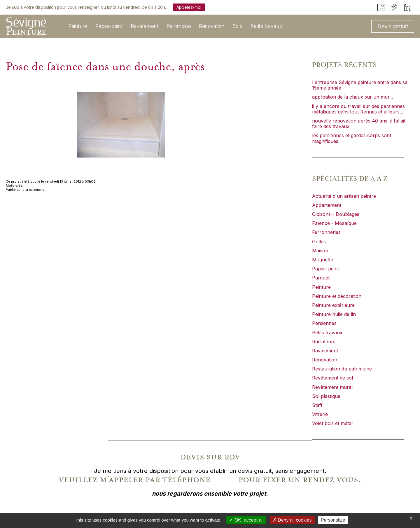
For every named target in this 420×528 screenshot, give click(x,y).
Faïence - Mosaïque (334, 223)
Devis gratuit (393, 26)
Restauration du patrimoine (342, 369)
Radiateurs (324, 342)
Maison (320, 251)
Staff (317, 405)
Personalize (333, 520)
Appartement (327, 205)
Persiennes (324, 323)
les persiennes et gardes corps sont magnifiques (352, 138)
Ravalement (325, 351)
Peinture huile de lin (334, 314)
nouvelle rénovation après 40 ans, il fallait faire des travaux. (359, 124)
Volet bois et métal (332, 423)
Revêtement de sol (332, 378)
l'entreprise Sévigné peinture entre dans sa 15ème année (360, 85)
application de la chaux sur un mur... (352, 97)
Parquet (321, 278)
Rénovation (325, 360)
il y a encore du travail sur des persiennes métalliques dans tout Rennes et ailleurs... (358, 109)
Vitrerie (320, 414)
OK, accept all (246, 520)
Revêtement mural (332, 387)
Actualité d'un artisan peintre (344, 196)
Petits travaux (327, 333)
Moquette (323, 260)
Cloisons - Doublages (336, 214)
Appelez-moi (189, 7)
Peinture (321, 287)
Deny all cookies (292, 520)
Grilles (319, 242)
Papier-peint (325, 269)
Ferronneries (326, 232)
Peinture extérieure (333, 305)
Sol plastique (326, 396)
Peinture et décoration (337, 296)
